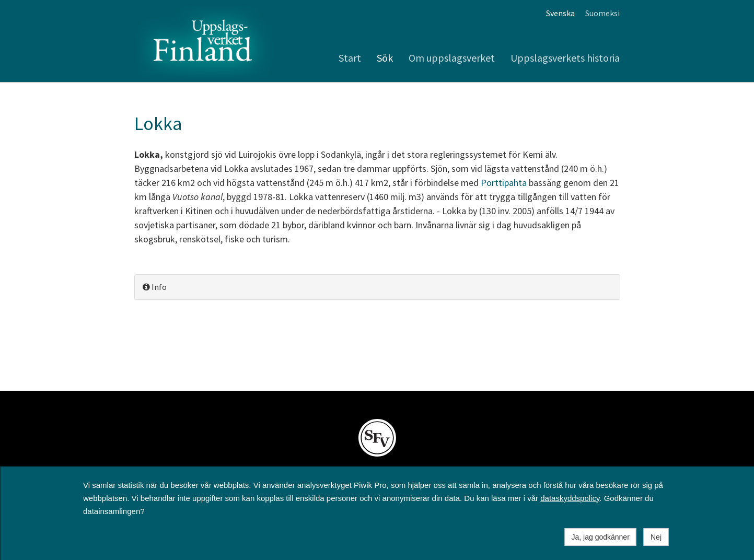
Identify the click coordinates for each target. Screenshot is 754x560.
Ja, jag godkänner (601, 537)
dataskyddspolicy (570, 498)
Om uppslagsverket (452, 58)
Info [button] (155, 287)
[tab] (377, 287)
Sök (385, 58)
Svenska (560, 13)
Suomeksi (602, 13)
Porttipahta (504, 183)
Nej (656, 537)
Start (350, 58)
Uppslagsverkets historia (565, 58)
